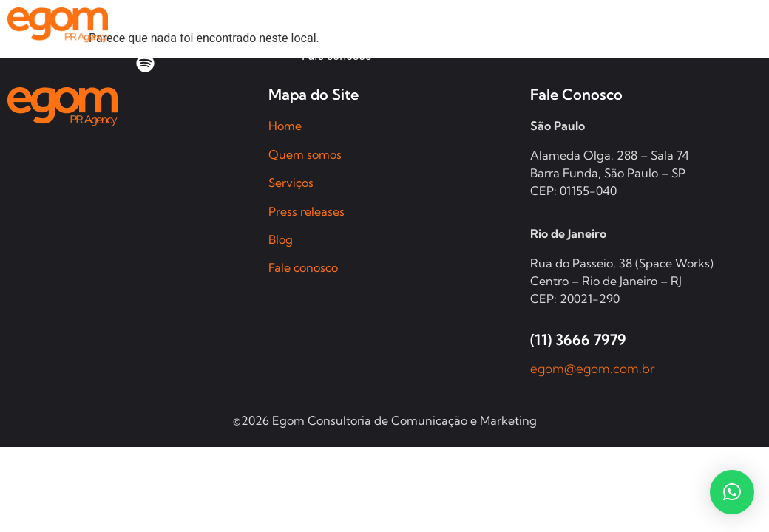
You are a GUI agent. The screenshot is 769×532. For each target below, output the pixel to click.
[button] (732, 492)
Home (285, 126)
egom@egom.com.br (593, 368)
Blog (281, 239)
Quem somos (305, 154)
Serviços (291, 183)
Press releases (306, 211)
